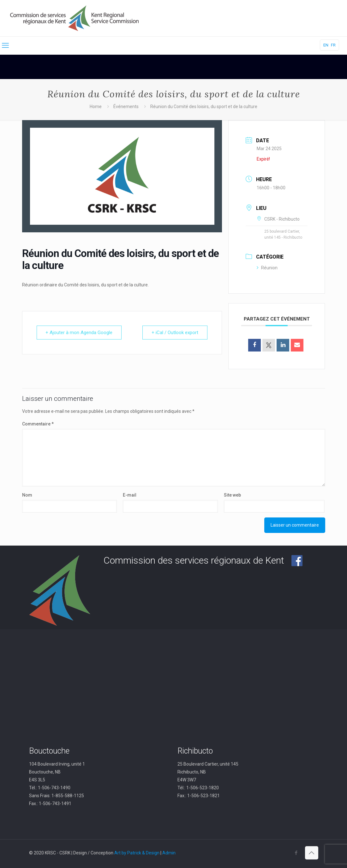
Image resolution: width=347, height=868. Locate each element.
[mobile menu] (5, 46)
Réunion (267, 268)
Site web (232, 495)
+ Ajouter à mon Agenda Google (79, 333)
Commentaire (38, 424)
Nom (27, 495)
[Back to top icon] (312, 853)
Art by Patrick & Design (137, 853)
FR (333, 45)
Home (96, 107)
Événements (126, 107)
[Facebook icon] (296, 853)
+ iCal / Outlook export (175, 333)
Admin (169, 853)
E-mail (130, 495)
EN (326, 45)
